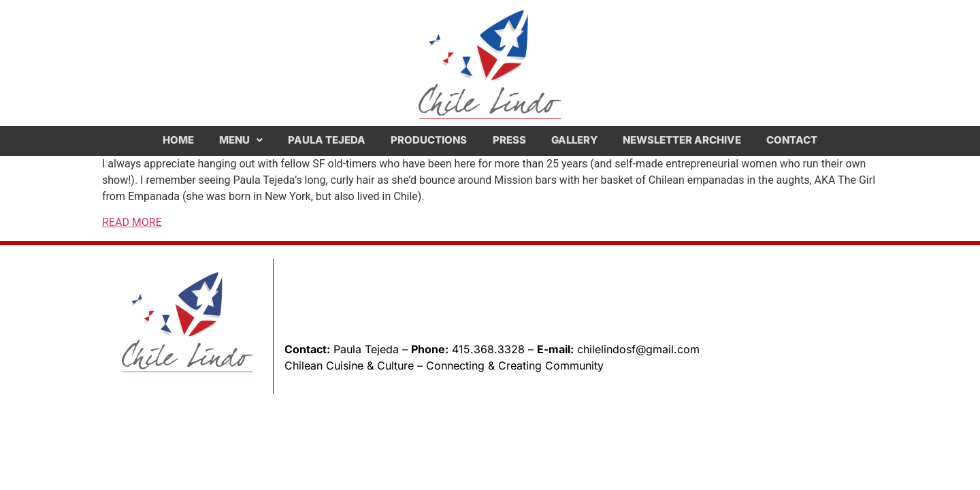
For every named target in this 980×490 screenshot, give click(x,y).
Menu (241, 140)
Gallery (574, 140)
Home (178, 140)
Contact (792, 140)
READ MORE (132, 222)
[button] (241, 140)
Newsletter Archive (682, 140)
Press (509, 140)
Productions (429, 140)
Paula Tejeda (327, 140)
